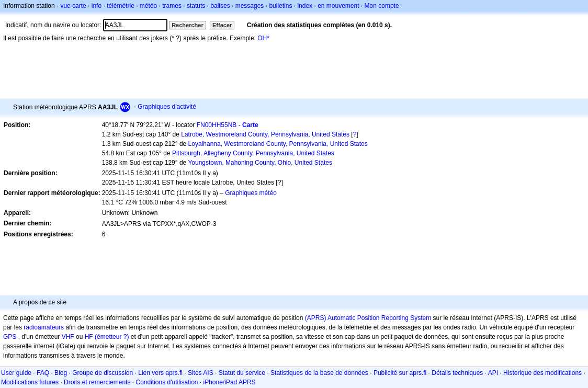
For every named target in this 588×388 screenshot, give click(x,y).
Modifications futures (30, 382)
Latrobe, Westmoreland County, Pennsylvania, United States (265, 134)
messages (250, 6)
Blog (61, 373)
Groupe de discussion (103, 373)
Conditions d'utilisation (167, 382)
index (305, 6)
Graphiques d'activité (167, 107)
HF (89, 337)
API (493, 373)
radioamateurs (44, 327)
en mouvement (338, 6)
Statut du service (242, 373)
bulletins (280, 6)
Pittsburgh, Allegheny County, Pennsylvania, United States (253, 153)
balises (220, 6)
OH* (263, 38)
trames (172, 6)
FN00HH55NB (217, 125)
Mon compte (382, 6)
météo (148, 6)
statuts (196, 6)
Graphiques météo (251, 193)
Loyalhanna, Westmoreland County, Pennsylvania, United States (278, 144)
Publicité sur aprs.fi (400, 373)
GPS (10, 337)
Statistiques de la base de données (319, 373)
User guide (16, 373)
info (97, 6)
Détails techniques (457, 373)
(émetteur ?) (112, 337)
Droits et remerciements (97, 382)
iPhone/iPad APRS (230, 382)
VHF (68, 337)
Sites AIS (201, 373)
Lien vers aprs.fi (160, 373)
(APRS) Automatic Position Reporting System (368, 318)
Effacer (222, 25)
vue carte (73, 6)
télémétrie (121, 6)
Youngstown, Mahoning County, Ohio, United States (260, 163)
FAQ (43, 373)
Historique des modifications (542, 373)
